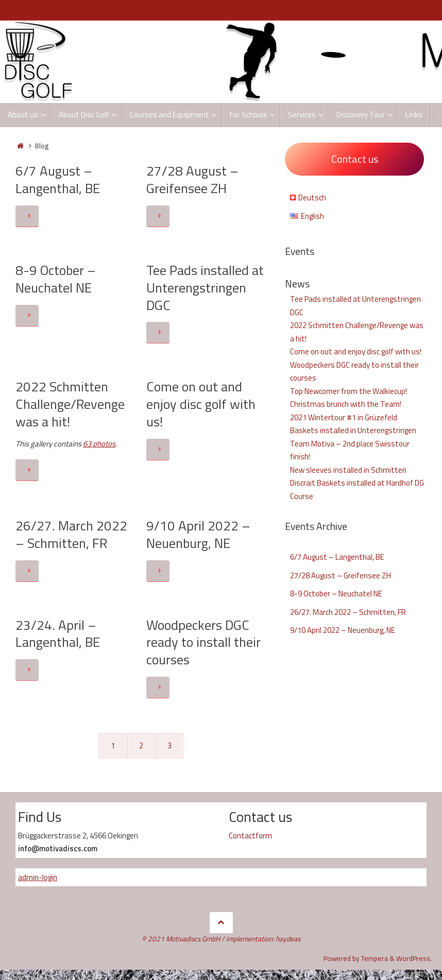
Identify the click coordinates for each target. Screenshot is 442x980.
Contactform (250, 836)
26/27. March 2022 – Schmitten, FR (71, 534)
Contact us (355, 159)
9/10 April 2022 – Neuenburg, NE (198, 534)
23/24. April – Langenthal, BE (58, 634)
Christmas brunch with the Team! (346, 404)
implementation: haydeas (263, 939)
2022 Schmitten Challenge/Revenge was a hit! (70, 404)
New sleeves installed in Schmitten (348, 470)
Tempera (375, 958)
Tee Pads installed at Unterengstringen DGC (205, 288)
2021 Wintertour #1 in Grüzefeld (344, 417)
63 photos (99, 444)
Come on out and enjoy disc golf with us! (201, 404)
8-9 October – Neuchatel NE (56, 279)
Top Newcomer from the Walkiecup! (348, 391)
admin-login (38, 877)
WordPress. (414, 958)
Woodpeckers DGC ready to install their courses (203, 642)
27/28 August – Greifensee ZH (192, 179)
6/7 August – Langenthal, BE (58, 179)
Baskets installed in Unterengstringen (353, 430)
